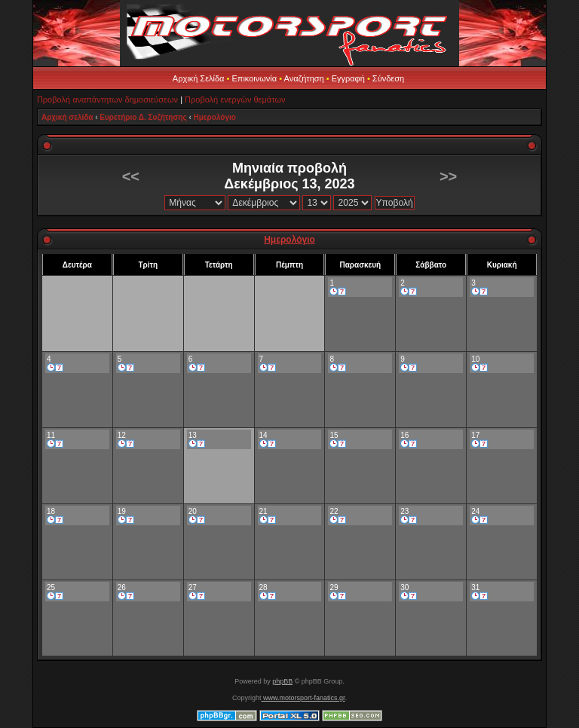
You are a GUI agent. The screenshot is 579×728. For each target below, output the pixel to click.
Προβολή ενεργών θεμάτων (235, 99)
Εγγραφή (348, 78)
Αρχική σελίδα (67, 117)
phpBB (282, 681)
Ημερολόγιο (215, 117)
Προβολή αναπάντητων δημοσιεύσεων (107, 99)
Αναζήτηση (304, 78)
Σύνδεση (388, 78)
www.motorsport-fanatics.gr (303, 698)
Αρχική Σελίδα (199, 78)
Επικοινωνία (254, 78)
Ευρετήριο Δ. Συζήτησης (143, 117)
